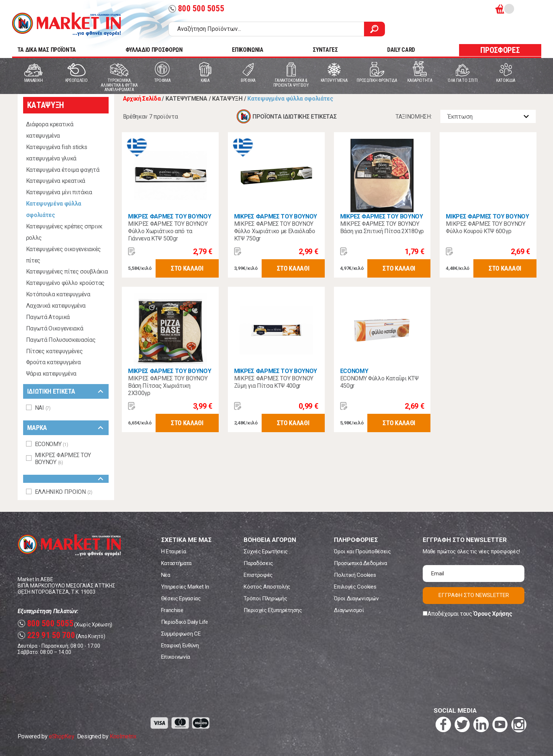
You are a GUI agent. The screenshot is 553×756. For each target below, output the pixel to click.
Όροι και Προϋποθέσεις (362, 551)
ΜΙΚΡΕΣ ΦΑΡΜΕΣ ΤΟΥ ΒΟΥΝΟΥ (170, 216)
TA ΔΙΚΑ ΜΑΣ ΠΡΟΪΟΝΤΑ (47, 50)
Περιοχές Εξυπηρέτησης (273, 610)
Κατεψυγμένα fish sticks (57, 147)
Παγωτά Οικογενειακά (55, 328)
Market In (66, 24)
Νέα (166, 575)
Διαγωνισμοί (349, 610)
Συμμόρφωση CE (181, 634)
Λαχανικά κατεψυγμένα (56, 306)
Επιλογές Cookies (355, 587)
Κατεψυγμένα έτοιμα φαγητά (63, 170)
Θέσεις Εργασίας (181, 598)
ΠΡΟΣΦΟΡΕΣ (500, 50)
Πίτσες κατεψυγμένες (54, 351)
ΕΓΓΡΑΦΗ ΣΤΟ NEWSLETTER (474, 595)
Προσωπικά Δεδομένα (360, 563)
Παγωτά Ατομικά (48, 317)
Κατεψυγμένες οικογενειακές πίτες (64, 255)
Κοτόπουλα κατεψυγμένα (58, 294)
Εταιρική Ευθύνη (180, 645)
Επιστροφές (258, 575)
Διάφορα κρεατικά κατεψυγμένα (50, 130)
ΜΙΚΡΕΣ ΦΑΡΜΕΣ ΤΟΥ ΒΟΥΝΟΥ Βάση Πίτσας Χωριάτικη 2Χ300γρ (168, 386)
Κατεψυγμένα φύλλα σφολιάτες (54, 209)
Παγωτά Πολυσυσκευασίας (61, 340)
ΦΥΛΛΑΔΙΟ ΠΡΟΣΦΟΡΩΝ (154, 50)
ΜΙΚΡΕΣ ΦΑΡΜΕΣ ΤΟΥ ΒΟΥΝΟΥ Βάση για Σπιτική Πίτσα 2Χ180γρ (382, 227)
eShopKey (61, 736)
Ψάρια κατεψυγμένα (51, 374)
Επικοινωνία (176, 657)
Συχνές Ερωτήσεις (266, 551)
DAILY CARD (401, 50)
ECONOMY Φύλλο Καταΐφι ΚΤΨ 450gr (379, 382)
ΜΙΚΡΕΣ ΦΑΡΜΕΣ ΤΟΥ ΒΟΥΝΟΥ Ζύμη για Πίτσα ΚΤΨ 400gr (274, 382)
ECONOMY (354, 371)
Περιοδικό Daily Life (185, 622)
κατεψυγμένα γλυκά (51, 158)
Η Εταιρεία (174, 551)
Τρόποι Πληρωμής (265, 598)
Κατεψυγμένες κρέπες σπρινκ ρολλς (64, 232)
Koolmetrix (123, 736)
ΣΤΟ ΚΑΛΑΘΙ (187, 268)
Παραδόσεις (258, 563)
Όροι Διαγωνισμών (356, 598)
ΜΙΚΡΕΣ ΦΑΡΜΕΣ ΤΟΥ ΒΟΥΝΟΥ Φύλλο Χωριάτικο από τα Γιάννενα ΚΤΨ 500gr (168, 231)
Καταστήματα (176, 563)
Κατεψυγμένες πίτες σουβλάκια (67, 272)
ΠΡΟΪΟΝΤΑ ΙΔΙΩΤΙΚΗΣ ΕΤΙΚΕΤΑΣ (294, 117)
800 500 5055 (196, 9)
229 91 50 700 (46, 635)
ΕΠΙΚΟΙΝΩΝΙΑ (248, 50)
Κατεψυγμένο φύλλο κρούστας (66, 283)
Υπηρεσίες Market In (185, 587)
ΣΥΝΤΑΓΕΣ (325, 50)
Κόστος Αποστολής (267, 587)
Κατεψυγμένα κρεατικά (56, 181)
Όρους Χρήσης (493, 614)
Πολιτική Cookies (355, 575)
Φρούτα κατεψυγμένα (53, 362)
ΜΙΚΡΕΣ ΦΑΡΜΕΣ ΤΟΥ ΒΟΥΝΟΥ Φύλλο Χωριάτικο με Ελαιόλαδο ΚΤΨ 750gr (275, 231)
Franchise (172, 610)
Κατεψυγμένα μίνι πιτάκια (59, 192)
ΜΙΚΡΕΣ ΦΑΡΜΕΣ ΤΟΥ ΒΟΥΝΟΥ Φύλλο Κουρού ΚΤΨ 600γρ (485, 227)
